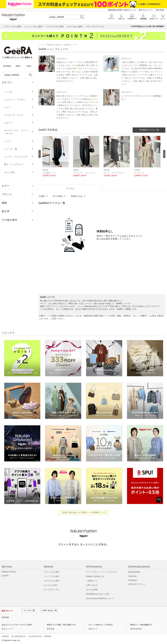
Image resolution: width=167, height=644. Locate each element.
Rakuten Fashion (54, 45)
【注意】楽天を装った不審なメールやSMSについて (84, 512)
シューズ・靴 (19, 149)
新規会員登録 (134, 572)
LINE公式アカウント (137, 584)
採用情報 (47, 636)
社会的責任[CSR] (35, 636)
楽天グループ (145, 10)
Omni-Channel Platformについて (100, 598)
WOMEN (7, 66)
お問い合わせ (92, 585)
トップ (41, 45)
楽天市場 (160, 10)
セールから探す (51, 585)
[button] (56, 159)
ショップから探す (52, 576)
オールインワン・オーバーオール (19, 132)
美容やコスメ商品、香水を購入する (61, 625)
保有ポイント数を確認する (141, 625)
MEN (18, 66)
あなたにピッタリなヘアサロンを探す (17, 625)
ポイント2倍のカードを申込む (101, 625)
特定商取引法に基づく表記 (98, 594)
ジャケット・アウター (19, 100)
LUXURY (5, 576)
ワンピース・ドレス (19, 115)
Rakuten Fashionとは (95, 576)
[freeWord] (18, 75)
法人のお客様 (92, 590)
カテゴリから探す (52, 581)
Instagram (133, 580)
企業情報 (5, 636)
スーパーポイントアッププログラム (102, 572)
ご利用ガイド (92, 581)
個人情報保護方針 (19, 636)
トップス (19, 92)
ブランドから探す (52, 572)
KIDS (29, 66)
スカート (19, 123)
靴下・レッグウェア (19, 164)
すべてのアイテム (52, 590)
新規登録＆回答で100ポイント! (122, 10)
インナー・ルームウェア (19, 157)
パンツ (19, 107)
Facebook (132, 576)
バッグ (19, 141)
